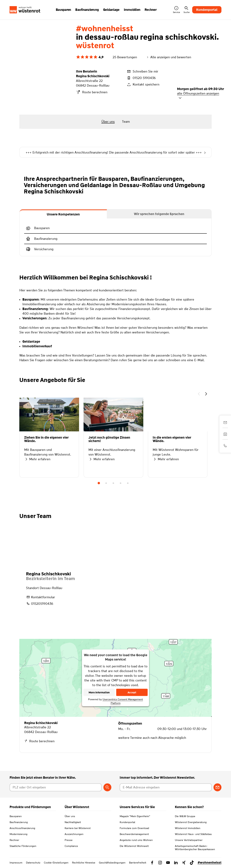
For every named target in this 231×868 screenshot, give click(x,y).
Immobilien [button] (132, 10)
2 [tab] (106, 483)
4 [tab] (121, 483)
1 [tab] (99, 483)
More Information (99, 692)
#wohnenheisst (210, 863)
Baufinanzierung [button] (87, 10)
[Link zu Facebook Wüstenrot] (152, 863)
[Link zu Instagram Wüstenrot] (160, 863)
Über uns (70, 816)
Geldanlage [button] (111, 10)
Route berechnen (92, 92)
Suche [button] (187, 10)
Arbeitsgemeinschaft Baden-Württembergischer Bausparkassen (195, 848)
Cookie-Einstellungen (56, 863)
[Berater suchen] (107, 787)
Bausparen (16, 816)
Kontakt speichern (143, 84)
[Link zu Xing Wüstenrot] (184, 863)
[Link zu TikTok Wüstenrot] (192, 863)
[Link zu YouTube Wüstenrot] (168, 863)
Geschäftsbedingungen (112, 863)
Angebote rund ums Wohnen (136, 840)
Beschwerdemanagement (134, 834)
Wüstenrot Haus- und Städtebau (193, 834)
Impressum (16, 863)
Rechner (14, 840)
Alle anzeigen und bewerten (169, 57)
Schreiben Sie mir (142, 71)
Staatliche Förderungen (23, 846)
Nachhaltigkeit (73, 822)
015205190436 (40, 604)
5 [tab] (128, 483)
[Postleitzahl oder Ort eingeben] (55, 787)
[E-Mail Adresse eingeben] (166, 787)
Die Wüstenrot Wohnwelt (134, 846)
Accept (132, 692)
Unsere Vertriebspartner (189, 840)
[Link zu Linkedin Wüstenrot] (176, 863)
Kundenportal (207, 10)
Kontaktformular (41, 597)
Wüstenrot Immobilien (188, 828)
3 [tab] (113, 483)
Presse (69, 840)
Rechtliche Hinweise (84, 863)
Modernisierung (18, 834)
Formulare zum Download (134, 828)
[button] (199, 394)
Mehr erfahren (37, 459)
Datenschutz (33, 863)
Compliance (71, 846)
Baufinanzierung (19, 822)
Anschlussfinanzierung (22, 828)
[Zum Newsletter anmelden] (217, 787)
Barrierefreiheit (138, 863)
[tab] (63, 214)
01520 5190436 (141, 78)
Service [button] (176, 10)
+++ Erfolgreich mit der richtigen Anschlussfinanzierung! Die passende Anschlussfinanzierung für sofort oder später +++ (115, 153)
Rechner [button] (151, 10)
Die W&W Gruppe (185, 816)
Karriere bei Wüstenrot (78, 828)
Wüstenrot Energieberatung (191, 822)
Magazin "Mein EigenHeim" (135, 816)
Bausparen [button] (63, 10)
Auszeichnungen (74, 834)
